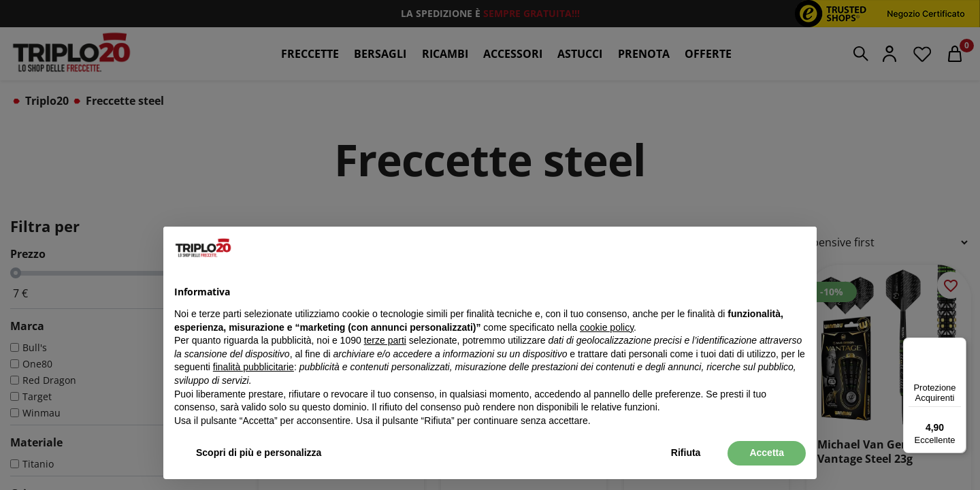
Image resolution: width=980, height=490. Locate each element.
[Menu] (958, 346)
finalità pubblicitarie (254, 367)
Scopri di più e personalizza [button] (259, 453)
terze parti (385, 340)
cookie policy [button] (607, 327)
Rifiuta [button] (686, 453)
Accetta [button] (767, 453)
